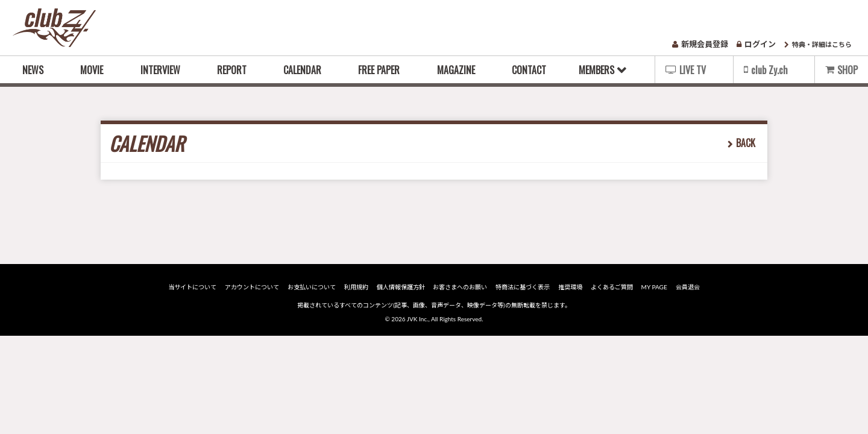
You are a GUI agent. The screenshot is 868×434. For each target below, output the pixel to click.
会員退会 (686, 287)
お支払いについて (313, 287)
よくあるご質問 (611, 287)
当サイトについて (194, 287)
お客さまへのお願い (461, 287)
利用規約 (357, 287)
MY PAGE (653, 287)
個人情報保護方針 (401, 287)
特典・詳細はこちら (818, 44)
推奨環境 (570, 287)
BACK (746, 143)
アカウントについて (253, 287)
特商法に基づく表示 (523, 287)
